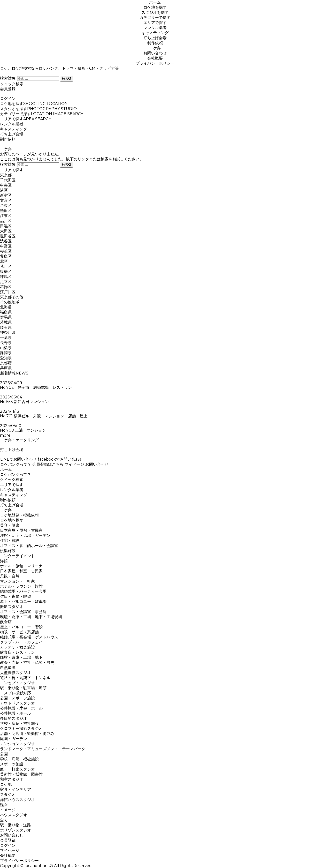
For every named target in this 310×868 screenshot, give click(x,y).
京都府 (6, 363)
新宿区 (6, 195)
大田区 (6, 231)
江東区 (6, 216)
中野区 (6, 246)
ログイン (8, 99)
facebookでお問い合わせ (60, 459)
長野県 (6, 343)
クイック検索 (12, 84)
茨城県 (6, 322)
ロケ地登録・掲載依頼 (19, 515)
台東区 (6, 206)
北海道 (6, 307)
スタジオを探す (155, 12)
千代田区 (8, 180)
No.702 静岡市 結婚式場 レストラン (38, 387)
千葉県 (6, 338)
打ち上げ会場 (155, 38)
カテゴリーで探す (155, 18)
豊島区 (6, 256)
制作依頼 (155, 43)
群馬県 (6, 317)
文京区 (6, 200)
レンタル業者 (155, 28)
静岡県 (6, 353)
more (5, 435)
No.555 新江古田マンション (24, 402)
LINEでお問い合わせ (18, 459)
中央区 (6, 185)
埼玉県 (6, 327)
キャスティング (155, 33)
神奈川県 (8, 333)
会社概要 (155, 58)
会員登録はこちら (48, 464)
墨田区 (6, 211)
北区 (4, 261)
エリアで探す (155, 23)
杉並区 (6, 251)
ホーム (155, 2)
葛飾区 (6, 287)
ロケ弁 (155, 48)
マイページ (74, 464)
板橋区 (6, 272)
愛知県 (6, 358)
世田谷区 (8, 236)
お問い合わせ (155, 53)
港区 (4, 190)
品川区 (6, 221)
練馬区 (6, 277)
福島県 (6, 312)
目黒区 (6, 226)
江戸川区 (8, 292)
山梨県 (6, 348)
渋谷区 (6, 241)
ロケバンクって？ (16, 464)
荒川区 (6, 266)
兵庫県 (6, 368)
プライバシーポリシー (155, 63)
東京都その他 (12, 297)
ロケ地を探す (155, 7)
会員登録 (8, 89)
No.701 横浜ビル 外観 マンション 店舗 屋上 (44, 416)
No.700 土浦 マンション (23, 430)
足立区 (6, 282)
